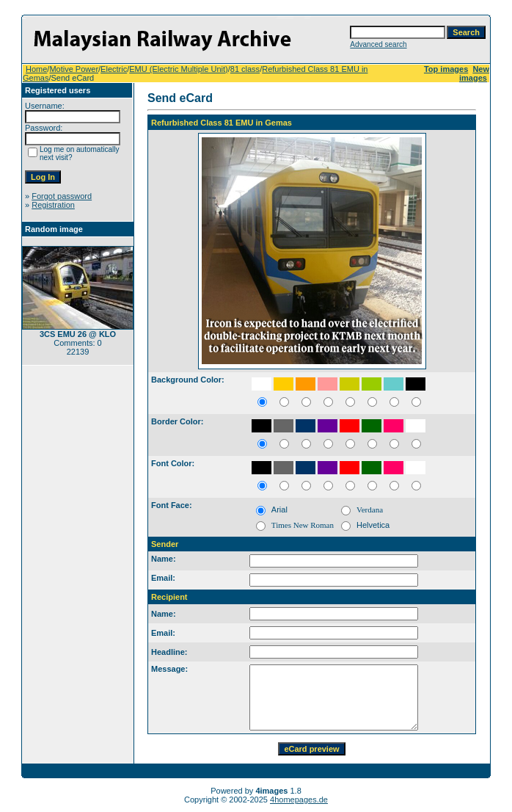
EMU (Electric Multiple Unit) (178, 69)
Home (36, 69)
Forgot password (62, 196)
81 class (245, 69)
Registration (53, 205)
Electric (114, 69)
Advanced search (378, 44)
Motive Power (74, 69)
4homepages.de (299, 800)
